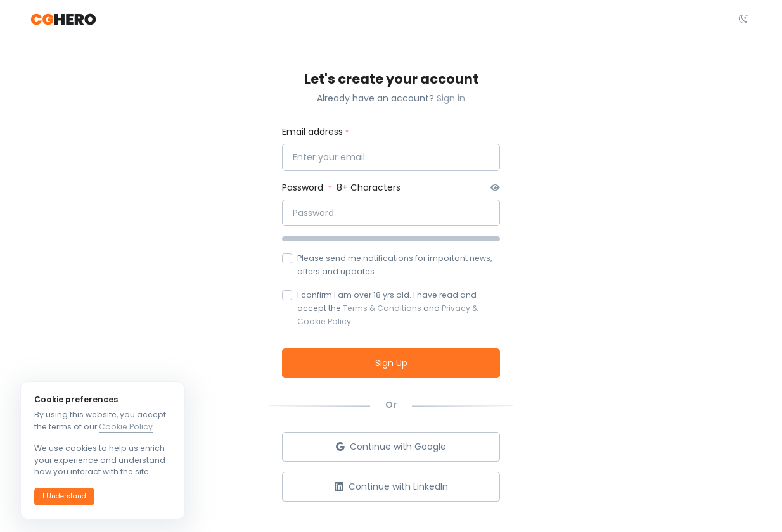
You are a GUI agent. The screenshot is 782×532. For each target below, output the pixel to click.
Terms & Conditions (383, 308)
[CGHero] (63, 20)
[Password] (391, 213)
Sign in (451, 98)
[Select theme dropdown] (743, 20)
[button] (64, 497)
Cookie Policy (126, 427)
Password (304, 187)
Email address (312, 132)
